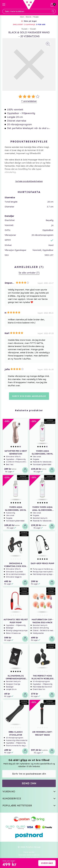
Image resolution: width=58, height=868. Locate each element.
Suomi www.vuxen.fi (29, 858)
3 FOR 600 (41, 25)
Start (22, 17)
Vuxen (36, 17)
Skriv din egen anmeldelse (29, 396)
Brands (29, 17)
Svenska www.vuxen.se (29, 855)
